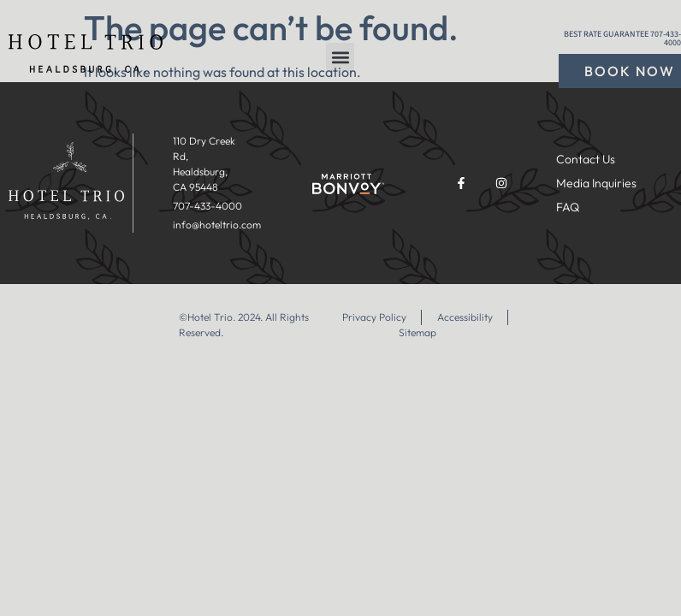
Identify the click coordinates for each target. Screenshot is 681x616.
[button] (340, 57)
